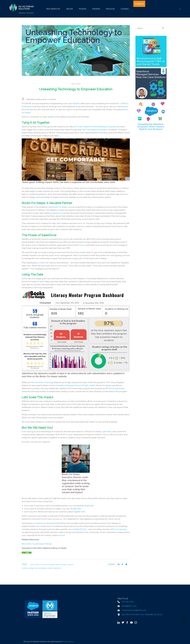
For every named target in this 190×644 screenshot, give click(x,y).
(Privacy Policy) (68, 641)
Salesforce (77, 104)
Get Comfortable (40, 568)
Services (70, 9)
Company (125, 9)
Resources (110, 9)
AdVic (32, 564)
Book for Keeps (61, 564)
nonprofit (50, 568)
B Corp (43, 564)
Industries (96, 9)
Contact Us (139, 4)
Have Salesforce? (53, 9)
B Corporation (51, 564)
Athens (37, 564)
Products (83, 9)
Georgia (31, 568)
